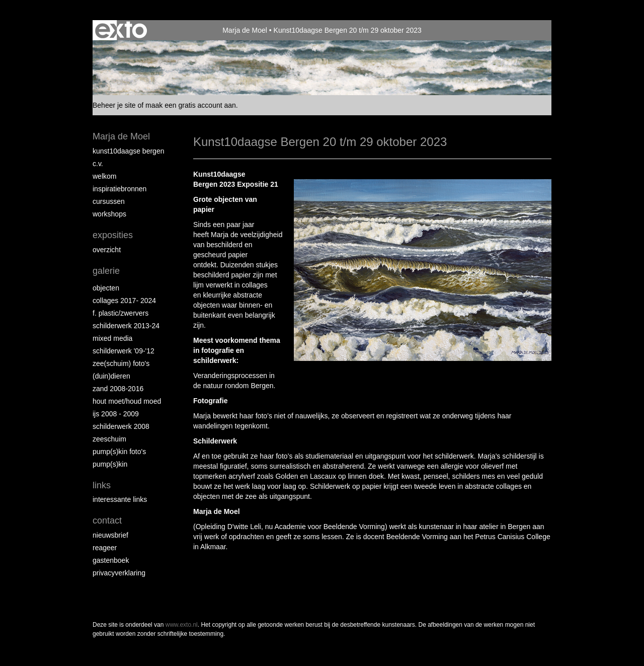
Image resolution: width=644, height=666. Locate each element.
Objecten (106, 288)
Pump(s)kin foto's (119, 452)
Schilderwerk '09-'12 (124, 351)
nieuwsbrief (110, 535)
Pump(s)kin (110, 464)
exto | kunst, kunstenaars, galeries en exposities (121, 30)
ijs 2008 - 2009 (116, 414)
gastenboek (111, 560)
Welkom (104, 176)
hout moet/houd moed (127, 401)
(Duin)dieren (111, 376)
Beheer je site (114, 105)
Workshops (109, 214)
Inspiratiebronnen (119, 189)
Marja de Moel (245, 30)
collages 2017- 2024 (124, 301)
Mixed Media (112, 338)
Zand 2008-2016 (118, 389)
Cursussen (109, 201)
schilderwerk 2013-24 (126, 326)
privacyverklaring (119, 573)
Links (102, 485)
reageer (105, 548)
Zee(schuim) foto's (121, 363)
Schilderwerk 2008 (121, 426)
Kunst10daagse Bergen (128, 151)
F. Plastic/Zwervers (120, 313)
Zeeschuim (109, 439)
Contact (107, 521)
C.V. (98, 164)
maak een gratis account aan (191, 105)
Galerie (106, 271)
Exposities (113, 235)
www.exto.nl (182, 625)
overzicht (107, 250)
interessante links (120, 499)
